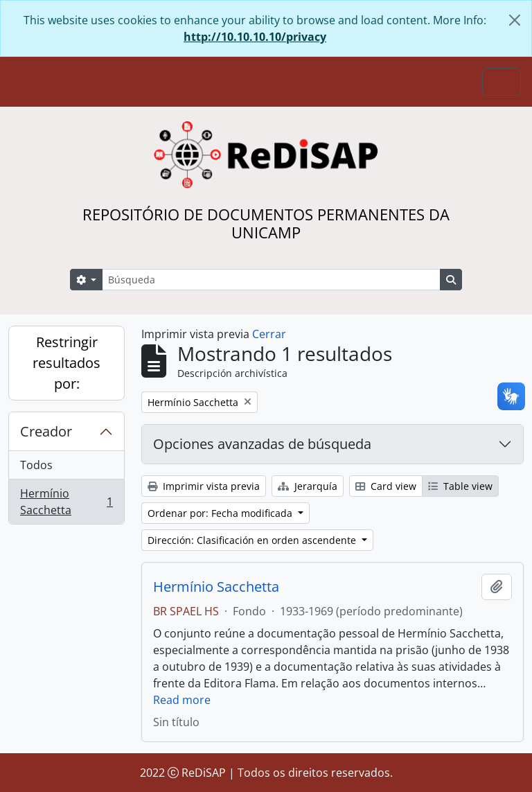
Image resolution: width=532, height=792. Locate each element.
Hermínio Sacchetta (66, 502)
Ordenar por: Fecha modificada (221, 513)
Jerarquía (308, 486)
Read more (182, 700)
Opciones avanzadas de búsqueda (262, 444)
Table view (460, 486)
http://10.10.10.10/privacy (255, 37)
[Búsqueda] (271, 280)
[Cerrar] (515, 20)
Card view (386, 486)
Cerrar (269, 334)
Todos (36, 465)
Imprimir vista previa (204, 486)
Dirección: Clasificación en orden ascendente (253, 540)
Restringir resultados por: (66, 363)
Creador (46, 431)
